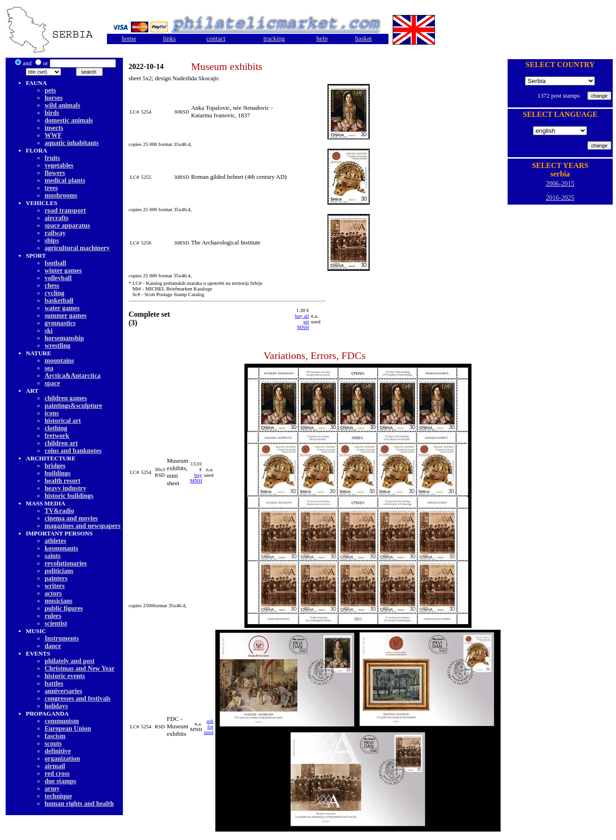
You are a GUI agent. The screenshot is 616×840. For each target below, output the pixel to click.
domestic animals (69, 120)
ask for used (209, 726)
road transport (65, 210)
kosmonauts (61, 548)
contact (216, 39)
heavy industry (65, 488)
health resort (62, 481)
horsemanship (64, 338)
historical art (63, 421)
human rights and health (79, 804)
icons (52, 413)
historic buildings (69, 496)
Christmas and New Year (80, 668)
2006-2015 (560, 184)
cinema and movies (71, 518)
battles (54, 683)
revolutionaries (66, 563)
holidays (56, 706)
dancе (53, 646)
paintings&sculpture (73, 406)
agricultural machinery (77, 248)
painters (56, 578)
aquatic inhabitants (72, 143)
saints (53, 556)
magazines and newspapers (83, 526)
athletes (55, 541)
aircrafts (57, 218)
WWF (53, 135)
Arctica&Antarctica (72, 376)
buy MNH (196, 478)
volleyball (58, 278)
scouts (53, 744)
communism (62, 721)
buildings (57, 473)
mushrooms (61, 195)
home (129, 39)
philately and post (70, 661)
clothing (56, 428)
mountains (59, 361)
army (52, 789)
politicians (59, 571)
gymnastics (60, 323)
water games (62, 308)
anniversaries (63, 691)
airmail (55, 766)
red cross (57, 774)
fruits (52, 158)
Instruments (62, 638)
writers (55, 586)
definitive (58, 751)
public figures (64, 608)
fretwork (57, 436)
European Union (68, 729)
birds (52, 113)
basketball (59, 301)
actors (53, 593)
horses (53, 98)
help (322, 39)
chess (52, 286)
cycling (54, 293)
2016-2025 (560, 198)
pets (50, 90)
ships (52, 241)
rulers (53, 616)
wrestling (57, 346)
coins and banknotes (73, 451)
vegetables (59, 165)
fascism (55, 736)
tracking (274, 39)
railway (55, 233)
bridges (55, 466)
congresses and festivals (78, 699)
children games (66, 398)
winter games (63, 271)
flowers (55, 173)
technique (58, 796)
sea (49, 368)
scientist (56, 623)
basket (364, 39)
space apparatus (67, 225)
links (170, 39)
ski (49, 331)
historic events (65, 676)
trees (51, 188)
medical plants (65, 180)
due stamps (60, 781)
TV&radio (59, 511)
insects (54, 128)
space (52, 383)
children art (61, 443)
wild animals (62, 105)
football (55, 263)
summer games (66, 316)
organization (62, 759)
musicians (58, 601)
